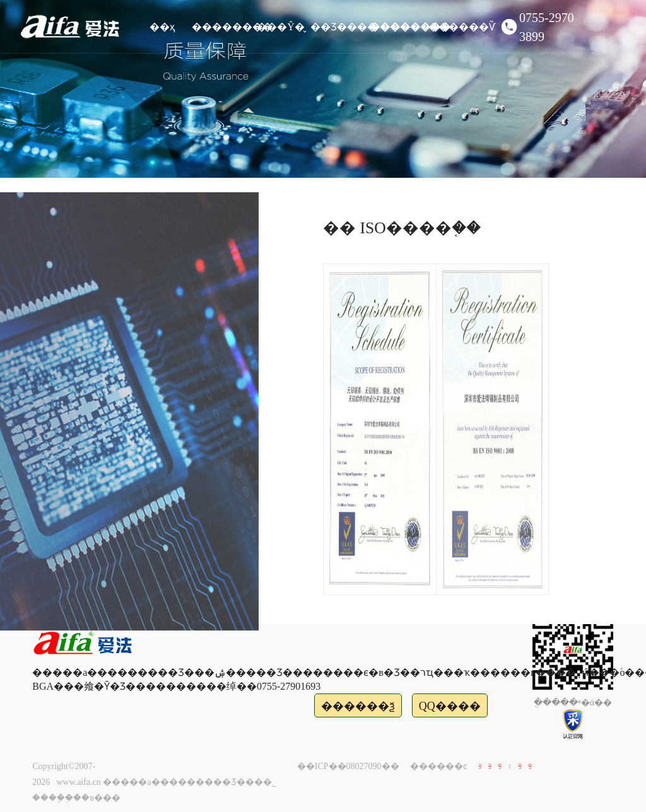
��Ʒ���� (340, 27)
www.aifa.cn (79, 782)
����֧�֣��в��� (76, 798)
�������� (221, 27)
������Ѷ (458, 27)
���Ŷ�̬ (281, 27)
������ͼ (439, 766)
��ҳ (162, 27)
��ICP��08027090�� (348, 766)
